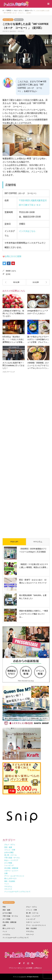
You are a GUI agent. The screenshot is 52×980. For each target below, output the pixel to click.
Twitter (20, 963)
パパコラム (6, 935)
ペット (5, 931)
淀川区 (8, 274)
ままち (14, 271)
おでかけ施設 (7, 913)
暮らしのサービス (9, 928)
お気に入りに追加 (13, 256)
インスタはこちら (27, 231)
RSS (32, 963)
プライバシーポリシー (16, 968)
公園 (4, 925)
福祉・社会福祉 (31, 928)
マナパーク (30, 935)
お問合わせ (38, 968)
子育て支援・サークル (10, 916)
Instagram (28, 963)
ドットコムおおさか (21, 977)
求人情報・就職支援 (9, 922)
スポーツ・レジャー (33, 922)
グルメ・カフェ (8, 20)
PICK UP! (14, 542)
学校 (4, 907)
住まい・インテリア (33, 916)
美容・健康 (6, 910)
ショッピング (31, 919)
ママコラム (38, 542)
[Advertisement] (26, 453)
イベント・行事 (31, 910)
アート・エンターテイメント (36, 925)
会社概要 (29, 968)
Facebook (24, 963)
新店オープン (19, 20)
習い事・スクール (32, 913)
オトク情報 (6, 919)
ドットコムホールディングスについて (16, 938)
